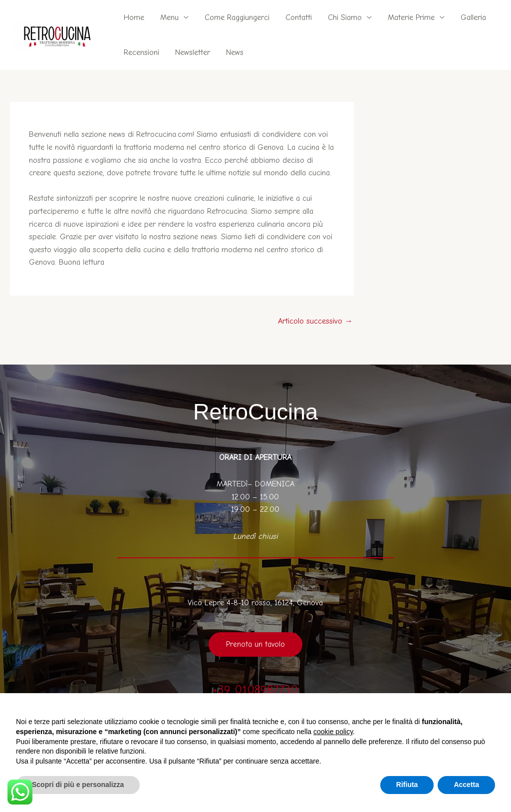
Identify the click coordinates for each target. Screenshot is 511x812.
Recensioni (141, 52)
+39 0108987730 (255, 690)
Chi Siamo (345, 17)
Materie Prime (411, 17)
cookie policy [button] (333, 732)
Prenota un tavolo (255, 644)
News (235, 52)
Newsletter (193, 52)
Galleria (473, 17)
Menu (169, 17)
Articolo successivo (315, 321)
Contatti (299, 17)
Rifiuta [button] (407, 785)
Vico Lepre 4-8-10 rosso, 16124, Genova (255, 603)
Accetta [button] (466, 785)
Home (134, 17)
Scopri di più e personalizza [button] (78, 785)
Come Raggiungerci (237, 17)
